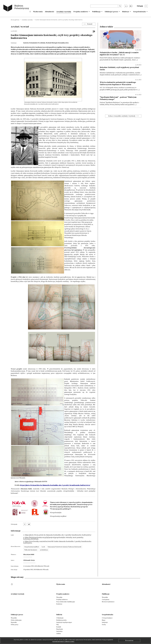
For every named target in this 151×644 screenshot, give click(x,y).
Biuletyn (126, 12)
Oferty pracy (15, 625)
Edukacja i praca (111, 12)
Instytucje (105, 622)
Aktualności (49, 12)
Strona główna (15, 20)
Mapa (104, 620)
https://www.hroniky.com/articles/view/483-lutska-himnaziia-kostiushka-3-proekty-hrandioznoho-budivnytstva (58, 542)
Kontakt (59, 627)
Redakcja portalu (61, 620)
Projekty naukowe (81, 12)
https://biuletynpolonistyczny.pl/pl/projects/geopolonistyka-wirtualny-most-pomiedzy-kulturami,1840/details (54, 538)
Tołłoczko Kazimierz (31, 550)
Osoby (104, 625)
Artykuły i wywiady (64, 12)
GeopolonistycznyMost (32, 547)
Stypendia (14, 622)
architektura (44, 550)
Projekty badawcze (62, 600)
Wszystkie (59, 597)
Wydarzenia (38, 12)
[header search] (104, 6)
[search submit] (120, 6)
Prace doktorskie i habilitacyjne (66, 602)
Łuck (43, 547)
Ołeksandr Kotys (29, 560)
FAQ (57, 625)
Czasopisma (106, 600)
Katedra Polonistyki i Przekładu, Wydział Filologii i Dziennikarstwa (46, 43)
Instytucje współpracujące (64, 622)
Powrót (90, 24)
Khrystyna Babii (29, 554)
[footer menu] (12, 584)
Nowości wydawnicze (108, 602)
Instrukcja (59, 631)
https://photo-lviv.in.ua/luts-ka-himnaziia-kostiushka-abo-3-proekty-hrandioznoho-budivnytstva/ (58, 535)
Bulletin (59, 615)
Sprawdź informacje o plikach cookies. (63, 641)
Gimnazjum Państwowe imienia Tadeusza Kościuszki (64, 547)
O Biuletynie (60, 618)
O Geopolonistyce (107, 618)
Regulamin (60, 629)
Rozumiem (129, 641)
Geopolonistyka (139, 12)
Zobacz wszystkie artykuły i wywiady (122, 116)
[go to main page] (17, 8)
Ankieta (59, 634)
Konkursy (59, 604)
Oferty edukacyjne (16, 620)
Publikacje (96, 12)
